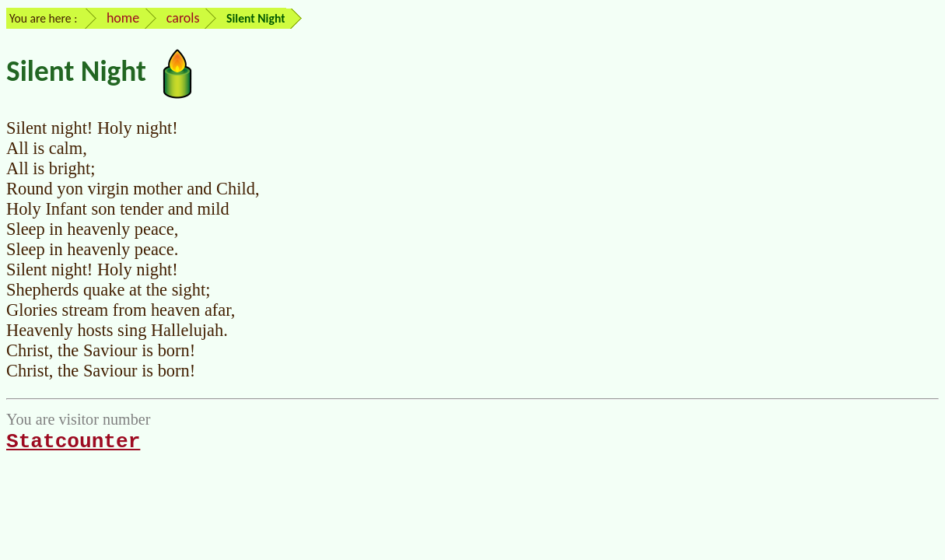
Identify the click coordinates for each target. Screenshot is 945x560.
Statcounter (73, 442)
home (123, 18)
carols (183, 18)
